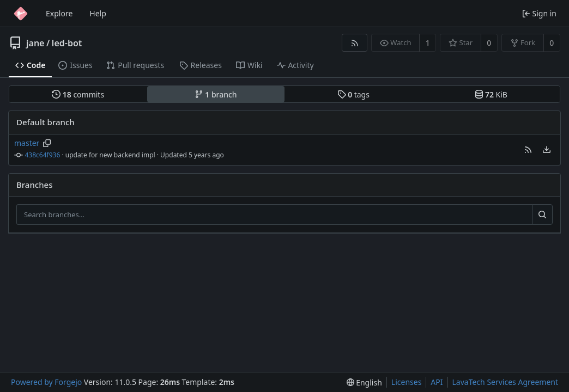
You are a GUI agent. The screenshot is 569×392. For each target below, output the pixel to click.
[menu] (547, 150)
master (27, 143)
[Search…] (542, 215)
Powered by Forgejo (46, 382)
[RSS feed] (355, 43)
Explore (59, 13)
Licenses (407, 382)
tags (353, 94)
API (437, 382)
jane (35, 43)
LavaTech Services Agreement (505, 382)
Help (98, 13)
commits (78, 94)
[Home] (21, 14)
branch (216, 94)
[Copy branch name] (47, 143)
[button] (528, 150)
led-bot (67, 43)
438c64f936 (43, 155)
